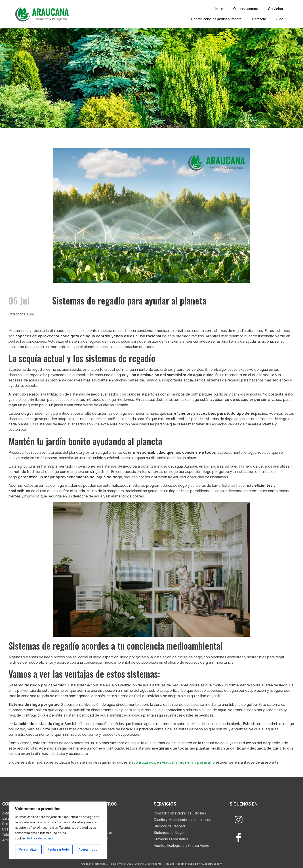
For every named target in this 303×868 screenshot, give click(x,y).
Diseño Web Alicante (148, 864)
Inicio (219, 9)
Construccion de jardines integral (217, 19)
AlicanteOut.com (211, 864)
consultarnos (144, 762)
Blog (280, 19)
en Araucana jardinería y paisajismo (185, 762)
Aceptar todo (88, 849)
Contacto (259, 19)
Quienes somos (246, 9)
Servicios (276, 9)
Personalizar (28, 849)
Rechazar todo (58, 849)
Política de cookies (40, 838)
